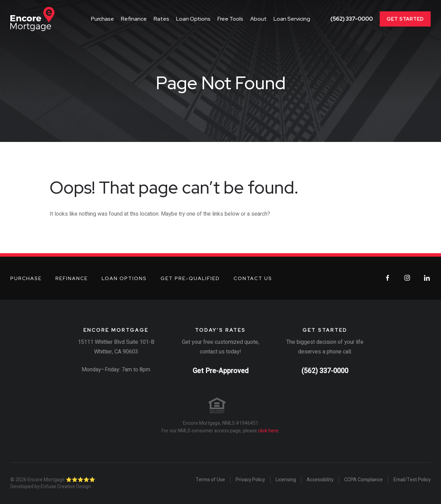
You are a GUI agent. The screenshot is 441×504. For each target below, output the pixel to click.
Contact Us (253, 278)
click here (268, 431)
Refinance (134, 19)
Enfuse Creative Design (66, 487)
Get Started (405, 19)
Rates (161, 19)
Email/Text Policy (412, 480)
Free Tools (230, 19)
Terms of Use (210, 480)
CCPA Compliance (363, 480)
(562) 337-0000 (352, 19)
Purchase (102, 19)
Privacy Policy (250, 480)
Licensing (286, 480)
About (258, 19)
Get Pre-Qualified (190, 278)
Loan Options (193, 19)
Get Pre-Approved (220, 371)
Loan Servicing (292, 19)
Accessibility (320, 480)
